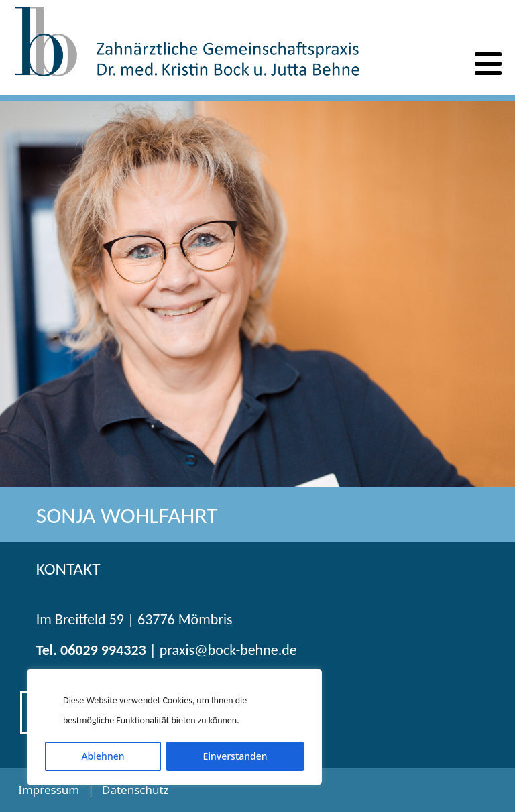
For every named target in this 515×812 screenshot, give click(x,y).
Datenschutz (135, 790)
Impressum (49, 790)
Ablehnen (103, 756)
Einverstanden (235, 756)
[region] (174, 727)
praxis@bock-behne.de (228, 650)
